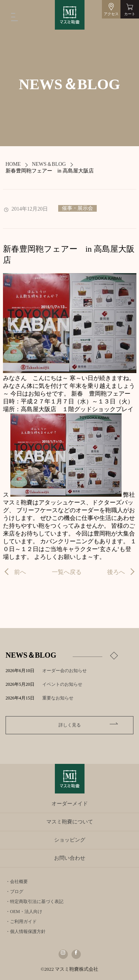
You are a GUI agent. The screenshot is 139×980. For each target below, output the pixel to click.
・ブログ (14, 892)
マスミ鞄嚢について (70, 822)
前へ (20, 572)
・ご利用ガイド (21, 922)
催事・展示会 (77, 208)
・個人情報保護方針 (26, 932)
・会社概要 (17, 882)
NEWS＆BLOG (49, 164)
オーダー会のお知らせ (64, 671)
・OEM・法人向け (24, 912)
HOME (13, 164)
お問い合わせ (70, 858)
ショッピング (70, 840)
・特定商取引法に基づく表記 (34, 902)
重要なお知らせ (58, 698)
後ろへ (116, 572)
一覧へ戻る (67, 572)
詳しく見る (70, 725)
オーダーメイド (70, 804)
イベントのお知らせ (62, 684)
